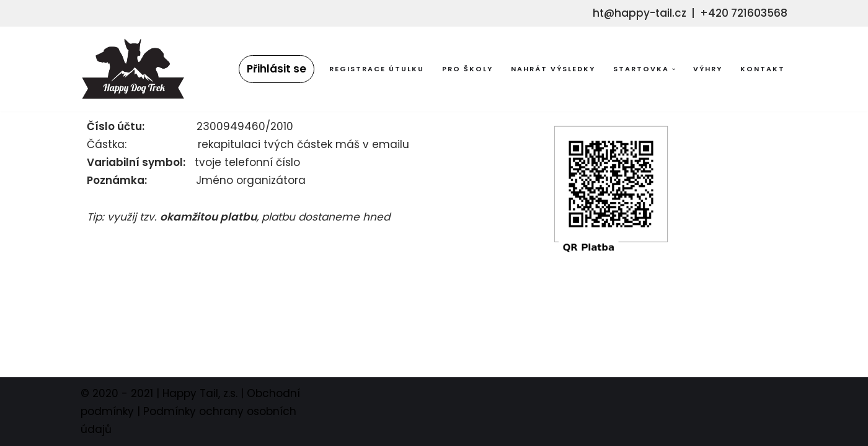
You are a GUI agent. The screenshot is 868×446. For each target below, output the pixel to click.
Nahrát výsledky (553, 69)
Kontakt (763, 69)
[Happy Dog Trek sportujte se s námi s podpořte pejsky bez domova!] (133, 69)
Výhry (708, 69)
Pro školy (467, 69)
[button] (674, 69)
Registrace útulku (377, 69)
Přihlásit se (277, 69)
